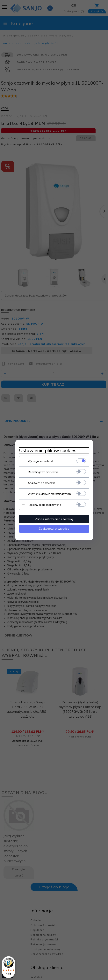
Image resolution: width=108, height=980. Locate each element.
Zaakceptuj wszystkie (54, 529)
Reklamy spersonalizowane (44, 505)
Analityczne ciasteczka (42, 483)
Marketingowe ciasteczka (43, 472)
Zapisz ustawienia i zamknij (54, 519)
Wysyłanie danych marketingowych (49, 494)
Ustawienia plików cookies (48, 450)
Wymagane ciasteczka (42, 461)
